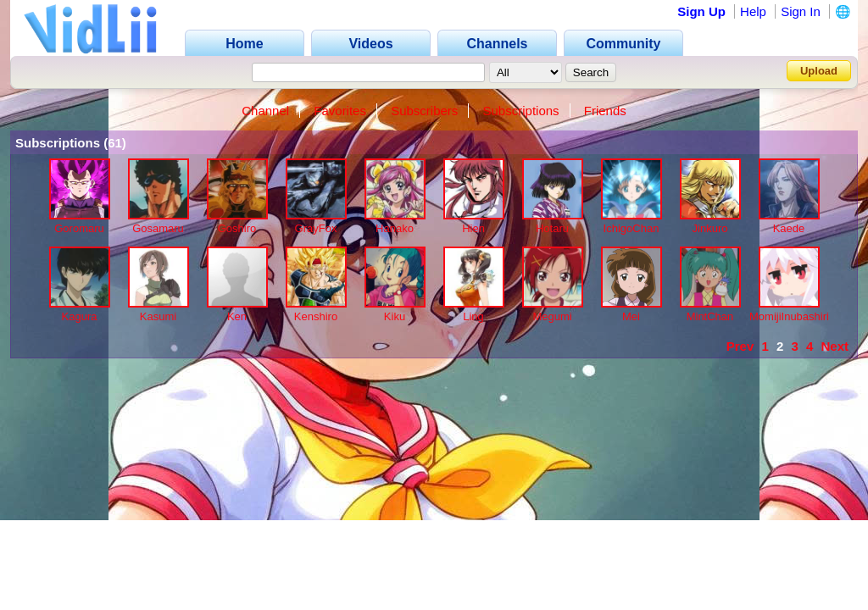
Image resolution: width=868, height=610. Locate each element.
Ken (237, 316)
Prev (740, 346)
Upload (819, 71)
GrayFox (316, 228)
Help (753, 11)
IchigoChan (632, 228)
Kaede (789, 228)
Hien (473, 228)
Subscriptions (521, 111)
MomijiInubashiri (789, 316)
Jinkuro (710, 228)
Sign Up (701, 11)
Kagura (80, 316)
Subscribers (424, 111)
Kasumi (158, 316)
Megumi (552, 316)
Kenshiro (316, 316)
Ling (473, 316)
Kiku (395, 316)
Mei (631, 316)
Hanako (395, 228)
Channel (265, 111)
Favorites (340, 111)
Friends (605, 111)
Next (835, 346)
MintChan (710, 316)
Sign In (801, 11)
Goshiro (237, 228)
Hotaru (552, 228)
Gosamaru (158, 228)
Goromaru (79, 228)
